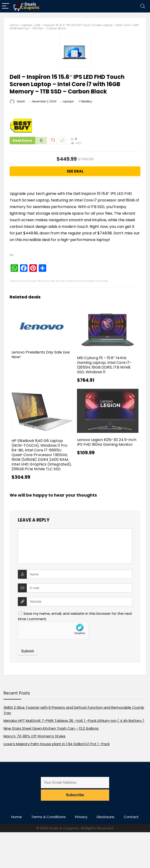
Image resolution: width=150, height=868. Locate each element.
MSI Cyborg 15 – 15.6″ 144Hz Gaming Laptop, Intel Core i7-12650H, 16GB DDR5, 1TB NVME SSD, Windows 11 (104, 365)
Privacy (81, 817)
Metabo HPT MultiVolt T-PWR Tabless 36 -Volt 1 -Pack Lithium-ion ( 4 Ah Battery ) (74, 721)
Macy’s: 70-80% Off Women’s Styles (35, 736)
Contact (131, 817)
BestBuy (87, 101)
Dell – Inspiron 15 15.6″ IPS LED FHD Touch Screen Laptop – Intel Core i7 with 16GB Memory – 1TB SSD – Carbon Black (67, 84)
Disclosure (106, 817)
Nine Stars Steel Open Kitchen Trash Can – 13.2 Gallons (51, 728)
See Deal (75, 171)
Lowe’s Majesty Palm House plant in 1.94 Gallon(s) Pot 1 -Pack (57, 744)
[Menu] (6, 6)
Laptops (27, 25)
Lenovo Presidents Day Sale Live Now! (41, 355)
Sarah (17, 101)
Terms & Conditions (48, 817)
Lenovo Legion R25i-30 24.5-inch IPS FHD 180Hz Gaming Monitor (107, 442)
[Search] (143, 6)
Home (14, 25)
